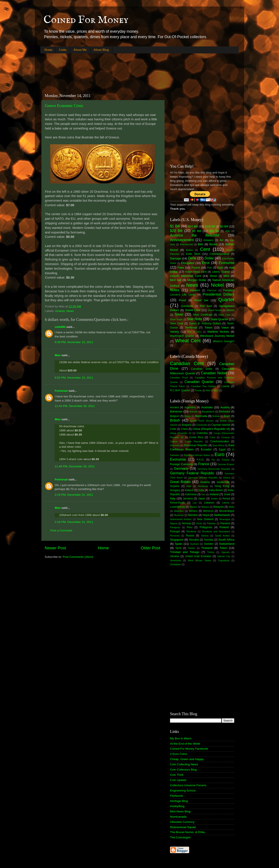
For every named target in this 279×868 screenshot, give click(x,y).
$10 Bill (193, 226)
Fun (210, 268)
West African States (200, 560)
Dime (192, 258)
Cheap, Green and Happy (187, 759)
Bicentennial (186, 244)
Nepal (206, 515)
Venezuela (175, 560)
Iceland (189, 490)
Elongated (188, 263)
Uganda (225, 552)
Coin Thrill (177, 775)
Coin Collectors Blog (183, 770)
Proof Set (201, 300)
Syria (178, 548)
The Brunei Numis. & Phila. (188, 832)
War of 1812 (194, 332)
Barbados (225, 412)
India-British (216, 490)
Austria (225, 407)
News (70, 311)
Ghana (226, 478)
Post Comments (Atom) (78, 557)
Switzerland (227, 544)
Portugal (175, 531)
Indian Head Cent (196, 272)
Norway (186, 523)
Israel (227, 494)
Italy (173, 498)
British (175, 420)
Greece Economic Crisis (64, 106)
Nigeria (174, 523)
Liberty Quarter (221, 272)
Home (48, 50)
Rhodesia (191, 531)
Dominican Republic (196, 445)
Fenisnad (61, 391)
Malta (231, 507)
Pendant (195, 290)
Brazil (227, 416)
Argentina (190, 407)
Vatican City (224, 556)
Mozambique (227, 511)
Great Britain (180, 482)
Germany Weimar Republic (203, 478)
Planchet (212, 290)
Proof (182, 300)
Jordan (214, 499)
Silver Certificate (203, 315)
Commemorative (219, 254)
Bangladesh (208, 412)
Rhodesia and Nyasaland (216, 531)
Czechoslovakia (220, 441)
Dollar (209, 258)
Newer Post (55, 548)
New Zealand (205, 519)
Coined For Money (86, 20)
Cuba (212, 437)
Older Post (151, 548)
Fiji (213, 460)
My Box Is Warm (181, 738)
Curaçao (225, 437)
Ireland (214, 494)
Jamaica (188, 499)
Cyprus (174, 441)
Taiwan (192, 548)
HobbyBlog (177, 806)
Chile (173, 429)
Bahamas (176, 411)
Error (206, 263)
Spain (179, 544)
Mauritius (179, 511)
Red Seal (206, 306)
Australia (207, 407)
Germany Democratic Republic (214, 469)
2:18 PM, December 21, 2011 (74, 522)
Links (63, 50)
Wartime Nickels (218, 332)
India (201, 490)
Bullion (189, 250)
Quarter (226, 300)
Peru (190, 527)
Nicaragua (225, 519)
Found (196, 268)
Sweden (209, 544)
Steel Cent (177, 323)
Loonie (225, 386)
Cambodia (202, 425)
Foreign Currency (181, 464)
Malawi (193, 507)
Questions (187, 306)
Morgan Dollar (197, 280)
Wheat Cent (188, 341)
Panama (225, 523)
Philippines (206, 527)
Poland (224, 527)
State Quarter (219, 319)
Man (58, 355)
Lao (195, 503)
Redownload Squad (183, 827)
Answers (208, 240)
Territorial (191, 328)
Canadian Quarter (199, 382)
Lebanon (209, 503)
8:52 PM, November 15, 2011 (74, 378)
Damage (176, 258)
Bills (201, 244)
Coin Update (178, 780)
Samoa (205, 536)
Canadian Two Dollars (203, 386)
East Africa (218, 445)
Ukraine (175, 556)
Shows (230, 310)
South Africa (226, 540)
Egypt (222, 449)
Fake (181, 268)
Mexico (193, 511)
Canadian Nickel (214, 373)
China (184, 429)
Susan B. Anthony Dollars (205, 323)
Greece (60, 311)
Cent (205, 249)
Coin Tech (193, 254)
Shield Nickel (215, 310)
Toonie (198, 390)
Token (208, 328)
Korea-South (177, 503)
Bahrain (194, 412)
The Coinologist (180, 837)
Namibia (193, 515)
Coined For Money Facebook (189, 749)
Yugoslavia (224, 560)
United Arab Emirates (198, 556)
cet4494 (60, 327)
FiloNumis (177, 796)
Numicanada (178, 817)
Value (225, 328)
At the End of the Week (185, 744)
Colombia (202, 433)
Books (213, 244)
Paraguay (175, 527)
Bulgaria (187, 425)
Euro (219, 454)
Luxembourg (177, 507)
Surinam (194, 544)
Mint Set (176, 280)
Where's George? (224, 341)
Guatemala (223, 482)
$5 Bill (197, 231)
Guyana (175, 486)
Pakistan (211, 523)
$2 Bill (224, 226)
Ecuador (206, 449)
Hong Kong (222, 486)
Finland (225, 460)
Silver (179, 314)
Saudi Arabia (222, 536)
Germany (181, 468)
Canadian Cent (187, 363)
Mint (226, 276)
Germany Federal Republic (192, 473)
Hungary (175, 490)
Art (221, 240)
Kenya (226, 499)
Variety (174, 332)
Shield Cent (193, 310)
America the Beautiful (195, 235)
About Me (80, 50)
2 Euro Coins (179, 754)
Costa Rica (196, 437)
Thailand (207, 548)
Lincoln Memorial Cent (186, 276)
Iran (203, 494)
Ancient (174, 407)
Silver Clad (224, 315)
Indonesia (191, 494)
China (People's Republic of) (211, 429)
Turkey (211, 552)
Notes (175, 290)
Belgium (175, 416)
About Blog (101, 50)
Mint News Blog (180, 811)
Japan (202, 499)
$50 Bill (214, 231)
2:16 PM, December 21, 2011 (74, 495)
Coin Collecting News (184, 764)
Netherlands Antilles (181, 519)
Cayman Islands (221, 425)
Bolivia (216, 416)
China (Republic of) (181, 433)
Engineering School (183, 791)
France (204, 464)
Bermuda (201, 416)
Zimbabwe (175, 564)
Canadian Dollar (202, 369)
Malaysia (218, 507)
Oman (199, 523)
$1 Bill (175, 226)
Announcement (182, 240)
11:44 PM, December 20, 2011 (75, 406)
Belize (188, 416)
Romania (175, 536)
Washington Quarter (182, 336)
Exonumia (226, 263)
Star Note (195, 319)
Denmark (175, 445)
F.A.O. (201, 460)
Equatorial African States (197, 455)
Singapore (177, 540)
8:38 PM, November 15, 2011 (74, 342)
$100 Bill (210, 226)
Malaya (205, 507)
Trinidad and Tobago (185, 552)
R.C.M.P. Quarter (180, 390)
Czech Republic (194, 441)
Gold (220, 268)
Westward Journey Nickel (217, 336)
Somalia (209, 540)
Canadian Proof (179, 378)
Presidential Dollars (219, 294)
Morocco (208, 511)
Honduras (203, 486)
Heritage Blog (179, 801)
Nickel (217, 285)
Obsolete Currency (182, 822)
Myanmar (179, 515)
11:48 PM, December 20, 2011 (75, 466)
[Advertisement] (120, 70)
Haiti (189, 486)
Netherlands (222, 515)
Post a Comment (61, 530)
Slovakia (194, 540)
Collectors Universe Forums (188, 785)
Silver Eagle (176, 319)
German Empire (226, 464)
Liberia (226, 503)
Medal (213, 276)
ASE (228, 231)
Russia (190, 536)
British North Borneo (202, 421)
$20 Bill (176, 231)
